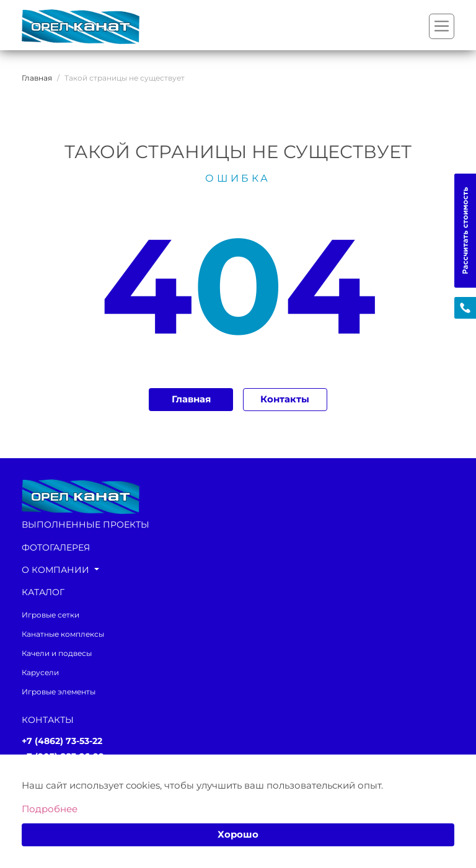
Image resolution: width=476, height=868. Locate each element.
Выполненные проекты (86, 525)
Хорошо (238, 835)
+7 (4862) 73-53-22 (62, 741)
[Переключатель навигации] (442, 26)
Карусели (40, 672)
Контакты (285, 399)
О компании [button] (57, 570)
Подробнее (50, 809)
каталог (43, 592)
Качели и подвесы (57, 653)
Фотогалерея (56, 547)
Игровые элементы (59, 692)
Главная (191, 399)
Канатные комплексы (63, 634)
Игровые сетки (51, 615)
